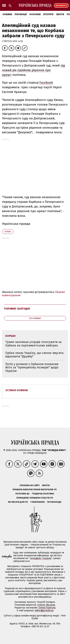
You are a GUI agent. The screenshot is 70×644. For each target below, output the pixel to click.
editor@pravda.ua (44, 611)
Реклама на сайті (30, 485)
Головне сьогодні (17, 309)
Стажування (37, 502)
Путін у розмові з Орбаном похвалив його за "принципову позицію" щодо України (32, 367)
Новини (7, 14)
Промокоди (54, 502)
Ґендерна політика (43, 494)
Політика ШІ (22, 494)
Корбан (8, 232)
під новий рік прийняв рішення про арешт (34, 70)
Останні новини (17, 390)
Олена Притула (47, 608)
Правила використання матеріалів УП (35, 489)
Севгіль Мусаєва (46, 605)
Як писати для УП (18, 502)
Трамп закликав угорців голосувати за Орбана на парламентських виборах (33, 344)
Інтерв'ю (48, 14)
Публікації (21, 14)
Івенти (60, 14)
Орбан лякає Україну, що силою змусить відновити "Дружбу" (35, 355)
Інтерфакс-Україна (40, 558)
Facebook (46, 83)
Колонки (35, 14)
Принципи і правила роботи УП (35, 498)
